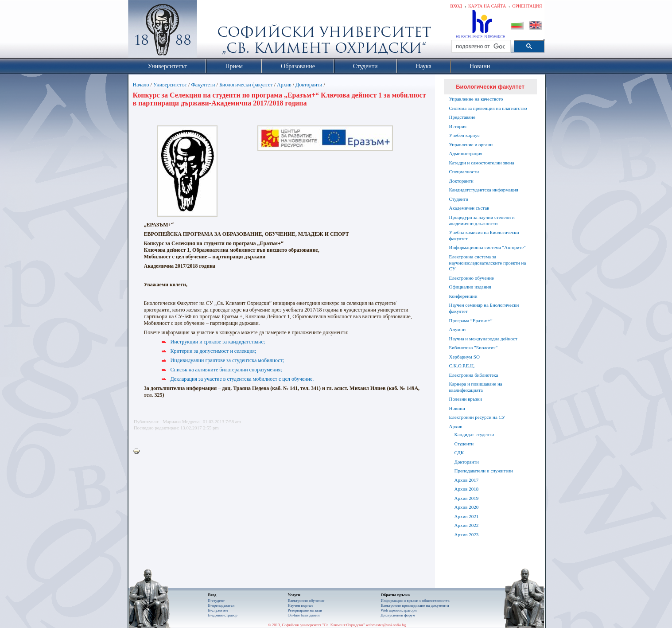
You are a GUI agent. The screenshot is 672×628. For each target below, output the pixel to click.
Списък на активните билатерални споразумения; (226, 370)
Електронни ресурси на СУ (477, 417)
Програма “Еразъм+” (471, 320)
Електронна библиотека (474, 375)
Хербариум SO (464, 357)
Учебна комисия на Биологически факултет (484, 235)
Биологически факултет (246, 85)
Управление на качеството (476, 99)
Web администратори (399, 610)
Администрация (466, 153)
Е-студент (217, 601)
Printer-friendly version (139, 452)
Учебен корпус (464, 135)
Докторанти (309, 85)
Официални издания (470, 287)
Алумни (458, 329)
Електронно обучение (472, 278)
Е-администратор (223, 615)
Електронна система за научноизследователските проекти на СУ (488, 263)
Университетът (170, 85)
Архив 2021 (467, 516)
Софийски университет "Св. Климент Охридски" (212, 31)
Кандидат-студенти (474, 434)
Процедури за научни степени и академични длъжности (482, 220)
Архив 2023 (467, 534)
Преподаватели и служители (484, 471)
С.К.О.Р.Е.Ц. (462, 366)
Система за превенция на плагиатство (488, 108)
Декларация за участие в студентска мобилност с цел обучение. (242, 379)
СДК (459, 452)
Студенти (459, 199)
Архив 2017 (467, 480)
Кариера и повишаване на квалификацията (476, 387)
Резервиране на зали (305, 610)
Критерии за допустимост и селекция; (214, 351)
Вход (456, 6)
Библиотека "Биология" (474, 347)
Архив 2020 (467, 507)
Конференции (463, 296)
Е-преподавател (221, 605)
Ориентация (527, 6)
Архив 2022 (467, 525)
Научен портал (300, 605)
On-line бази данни (304, 615)
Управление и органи (471, 144)
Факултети (203, 85)
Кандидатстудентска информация (484, 190)
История (458, 126)
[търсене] (480, 47)
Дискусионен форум (398, 615)
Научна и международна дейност (483, 339)
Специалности (464, 172)
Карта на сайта (487, 6)
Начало (141, 85)
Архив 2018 (467, 489)
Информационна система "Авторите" (487, 247)
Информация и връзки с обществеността (415, 601)
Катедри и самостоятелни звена (482, 163)
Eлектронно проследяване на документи (415, 605)
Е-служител (218, 610)
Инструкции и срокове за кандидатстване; (218, 342)
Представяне (462, 117)
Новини (457, 408)
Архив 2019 (467, 498)
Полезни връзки (466, 399)
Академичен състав (469, 208)
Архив (284, 85)
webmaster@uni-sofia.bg (386, 625)
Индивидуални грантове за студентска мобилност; (227, 360)
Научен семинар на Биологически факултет (484, 308)
